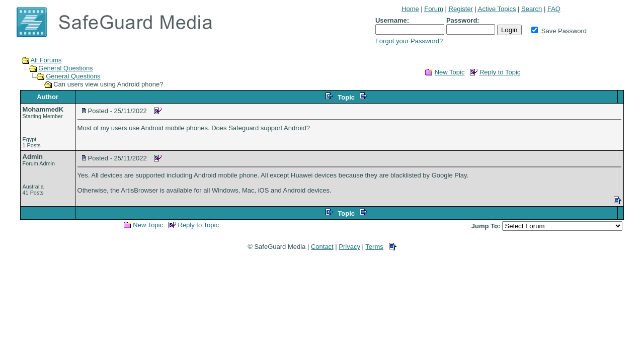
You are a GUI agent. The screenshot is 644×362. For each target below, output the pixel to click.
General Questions (65, 68)
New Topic (450, 72)
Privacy (349, 247)
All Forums (46, 60)
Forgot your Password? (409, 41)
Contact (322, 247)
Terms (374, 247)
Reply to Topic (500, 72)
